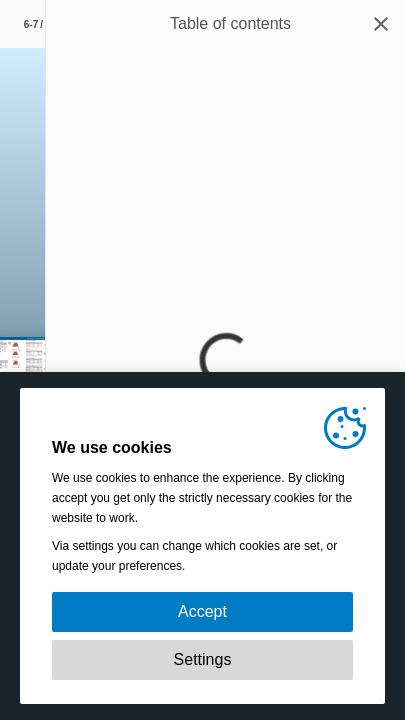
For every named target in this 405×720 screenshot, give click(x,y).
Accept (202, 611)
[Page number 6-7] (40, 24)
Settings (203, 659)
